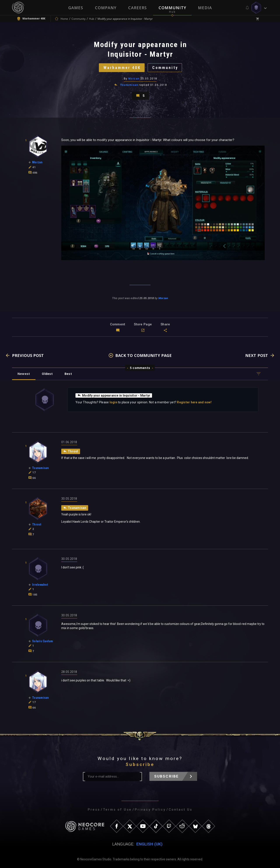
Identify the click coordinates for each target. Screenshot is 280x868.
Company (106, 8)
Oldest (47, 374)
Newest (24, 374)
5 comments (140, 368)
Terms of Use (117, 810)
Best (68, 374)
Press (94, 810)
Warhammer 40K (122, 68)
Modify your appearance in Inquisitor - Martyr (114, 395)
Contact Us (180, 810)
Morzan (134, 79)
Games (76, 8)
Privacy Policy (150, 810)
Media (205, 8)
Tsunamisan (129, 85)
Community (172, 8)
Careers (137, 8)
